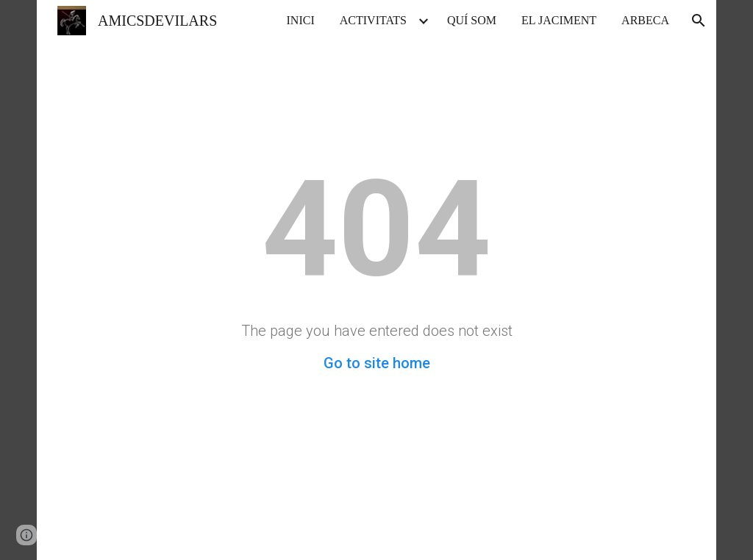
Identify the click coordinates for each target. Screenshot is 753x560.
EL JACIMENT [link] (559, 20)
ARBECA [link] (645, 20)
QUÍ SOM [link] (472, 20)
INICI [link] (301, 20)
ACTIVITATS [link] (373, 20)
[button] (699, 21)
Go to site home (377, 363)
